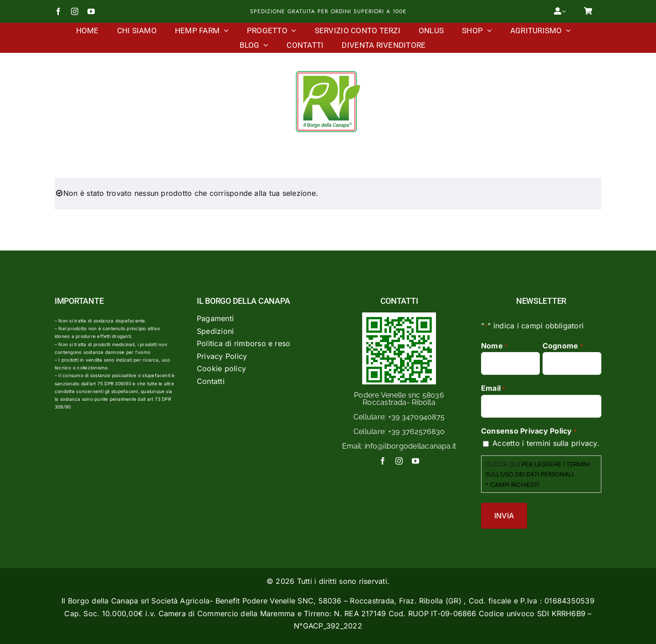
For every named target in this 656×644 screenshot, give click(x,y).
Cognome (563, 346)
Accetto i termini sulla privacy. (546, 443)
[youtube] (91, 11)
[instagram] (75, 11)
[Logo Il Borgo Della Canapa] (328, 71)
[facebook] (58, 11)
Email (493, 388)
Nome (494, 346)
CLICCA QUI (502, 464)
